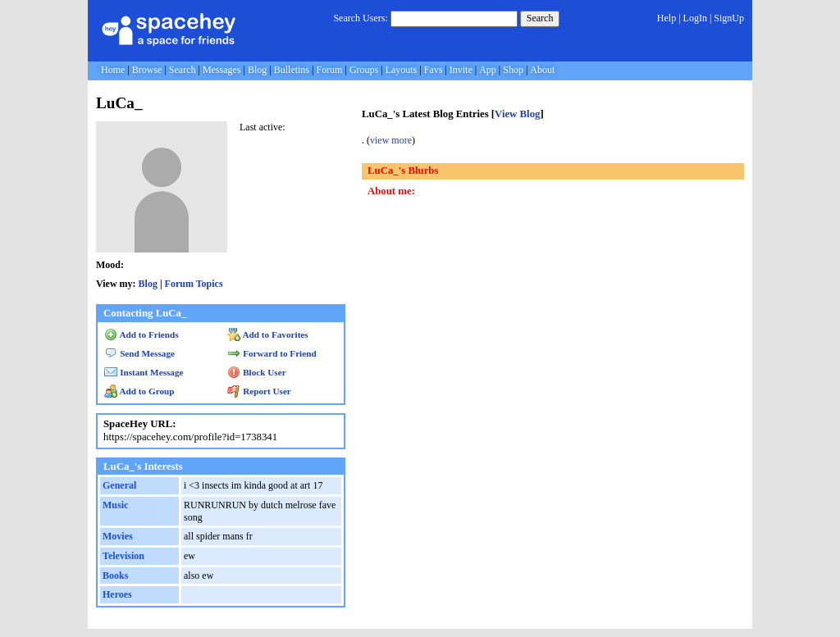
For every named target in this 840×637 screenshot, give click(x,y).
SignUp (729, 18)
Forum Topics (194, 284)
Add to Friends (142, 334)
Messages (222, 70)
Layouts (402, 70)
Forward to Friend (272, 353)
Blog (257, 70)
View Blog (517, 114)
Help (667, 18)
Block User (257, 372)
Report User (259, 391)
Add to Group (139, 391)
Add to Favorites (268, 334)
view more (391, 140)
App (488, 70)
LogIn (695, 18)
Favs (434, 70)
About (542, 70)
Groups (364, 70)
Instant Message (144, 372)
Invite (461, 70)
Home (113, 70)
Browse (147, 70)
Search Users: (360, 18)
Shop (513, 70)
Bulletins (292, 70)
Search (540, 18)
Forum (329, 70)
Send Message (139, 353)
